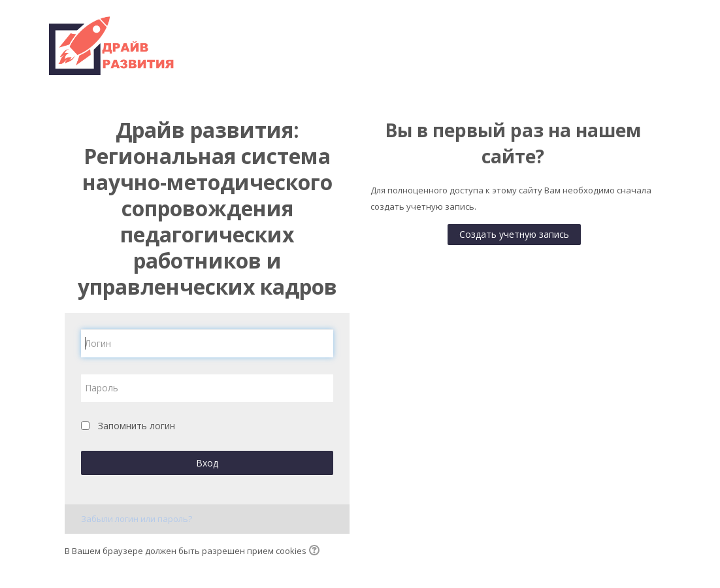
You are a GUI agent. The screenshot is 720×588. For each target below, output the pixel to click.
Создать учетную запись (514, 234)
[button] (316, 551)
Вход (207, 463)
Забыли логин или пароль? (137, 519)
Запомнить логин (137, 426)
